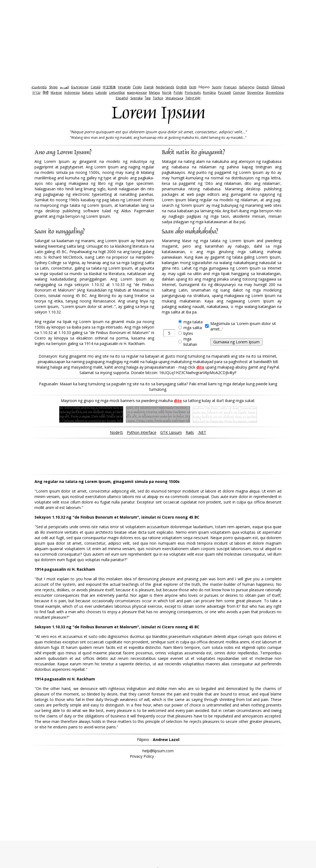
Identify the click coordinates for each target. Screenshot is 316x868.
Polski (178, 93)
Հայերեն (39, 87)
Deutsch (263, 87)
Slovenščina (275, 93)
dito (200, 367)
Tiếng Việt (193, 98)
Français (230, 87)
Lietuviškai (117, 93)
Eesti (193, 87)
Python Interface (142, 432)
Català (96, 87)
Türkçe (158, 98)
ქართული (247, 87)
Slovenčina (255, 93)
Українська (174, 98)
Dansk (149, 87)
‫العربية (64, 87)
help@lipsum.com (158, 751)
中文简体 (109, 87)
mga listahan (190, 342)
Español (122, 98)
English (182, 87)
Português (193, 93)
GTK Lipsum (171, 432)
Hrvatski (124, 87)
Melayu (154, 93)
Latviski (101, 93)
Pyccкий (224, 93)
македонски (137, 93)
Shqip (53, 87)
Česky (137, 87)
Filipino (204, 87)
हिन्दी (46, 93)
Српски (239, 93)
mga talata (193, 322)
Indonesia (72, 93)
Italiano (88, 93)
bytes (188, 333)
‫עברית (36, 93)
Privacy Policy (142, 756)
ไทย (148, 98)
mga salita (193, 328)
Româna (209, 93)
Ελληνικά (278, 87)
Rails (190, 432)
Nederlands (165, 87)
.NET (202, 432)
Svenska (137, 98)
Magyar (56, 93)
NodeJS (116, 432)
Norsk (167, 93)
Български (80, 87)
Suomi (217, 87)
